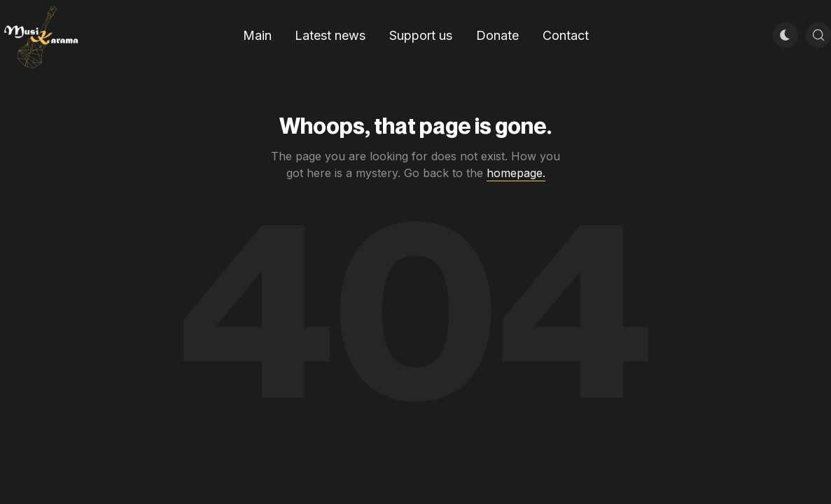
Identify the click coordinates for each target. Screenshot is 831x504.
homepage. (516, 173)
